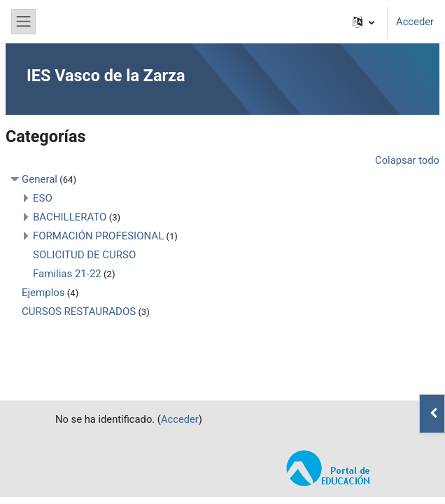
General (40, 179)
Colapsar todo (407, 160)
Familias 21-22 (67, 274)
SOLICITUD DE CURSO (84, 255)
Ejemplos (43, 293)
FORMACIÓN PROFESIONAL (98, 236)
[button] (363, 22)
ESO (43, 198)
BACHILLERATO (70, 217)
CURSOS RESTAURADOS (79, 311)
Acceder (415, 22)
